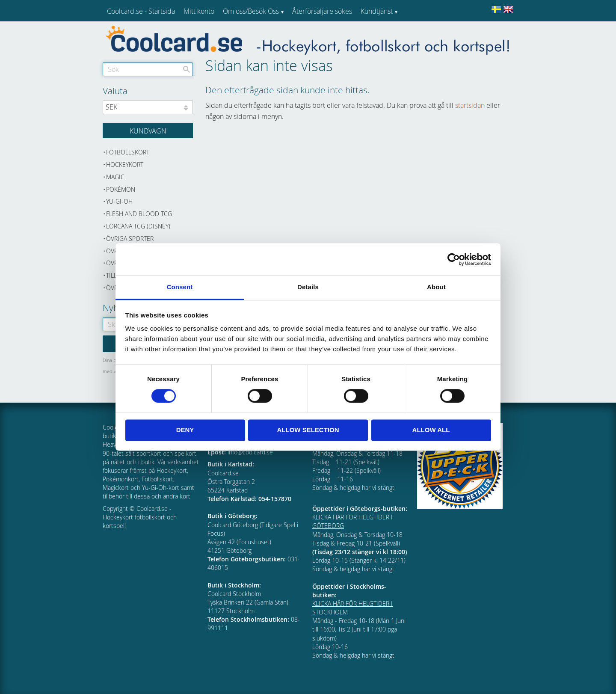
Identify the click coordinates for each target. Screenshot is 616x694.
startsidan (470, 105)
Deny (185, 430)
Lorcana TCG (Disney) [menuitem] (138, 226)
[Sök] (187, 69)
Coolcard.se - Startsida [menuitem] (141, 11)
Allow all (431, 430)
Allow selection (308, 430)
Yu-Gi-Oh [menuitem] (119, 201)
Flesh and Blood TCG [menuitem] (139, 214)
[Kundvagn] (148, 130)
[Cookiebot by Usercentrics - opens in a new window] (454, 259)
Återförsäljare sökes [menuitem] (322, 11)
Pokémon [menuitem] (121, 189)
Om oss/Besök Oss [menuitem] (251, 11)
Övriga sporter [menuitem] (130, 239)
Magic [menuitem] (115, 177)
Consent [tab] (180, 287)
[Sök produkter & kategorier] (148, 69)
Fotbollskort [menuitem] (128, 152)
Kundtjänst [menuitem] (377, 11)
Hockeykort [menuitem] (125, 165)
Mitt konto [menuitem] (199, 11)
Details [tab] (308, 287)
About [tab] (436, 287)
